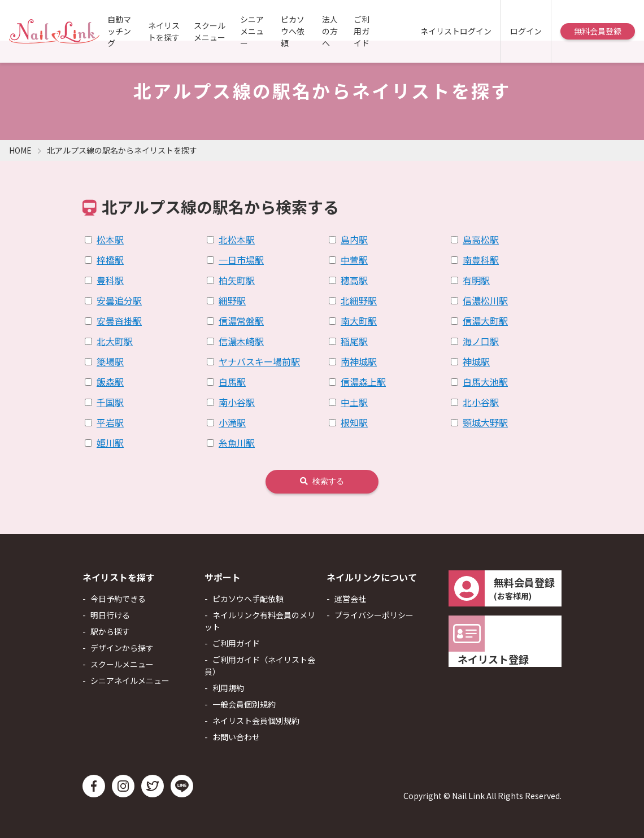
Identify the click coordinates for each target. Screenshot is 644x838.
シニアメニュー (252, 31)
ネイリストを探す (164, 31)
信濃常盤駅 (241, 321)
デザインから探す (122, 648)
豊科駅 (110, 280)
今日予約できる (118, 599)
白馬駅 (232, 382)
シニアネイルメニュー (130, 680)
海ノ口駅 (481, 341)
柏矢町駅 (237, 280)
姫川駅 (110, 443)
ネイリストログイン (456, 31)
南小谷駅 (237, 402)
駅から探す (110, 631)
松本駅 (110, 239)
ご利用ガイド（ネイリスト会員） (260, 665)
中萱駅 (354, 260)
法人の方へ (330, 31)
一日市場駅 (241, 260)
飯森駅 (110, 382)
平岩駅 (110, 422)
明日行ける (110, 615)
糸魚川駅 (237, 443)
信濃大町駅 (485, 321)
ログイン (526, 31)
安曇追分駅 (119, 300)
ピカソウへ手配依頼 (248, 599)
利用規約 (228, 688)
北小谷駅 (481, 402)
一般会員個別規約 (244, 704)
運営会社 (350, 599)
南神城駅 (359, 361)
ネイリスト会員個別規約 (256, 721)
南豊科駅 (481, 260)
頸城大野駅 (485, 422)
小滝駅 (232, 422)
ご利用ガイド (362, 31)
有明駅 (476, 280)
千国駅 (110, 402)
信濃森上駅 (363, 382)
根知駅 (354, 422)
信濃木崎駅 (241, 341)
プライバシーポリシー (374, 615)
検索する (322, 481)
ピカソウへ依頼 (293, 31)
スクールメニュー (210, 31)
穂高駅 (354, 280)
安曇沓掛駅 (119, 321)
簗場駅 (110, 361)
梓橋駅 (110, 260)
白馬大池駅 (485, 382)
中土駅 (354, 402)
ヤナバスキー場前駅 (259, 361)
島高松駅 (481, 239)
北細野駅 (359, 300)
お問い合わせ (236, 737)
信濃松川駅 (485, 300)
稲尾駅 (354, 341)
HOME (20, 150)
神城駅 (476, 361)
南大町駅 (359, 321)
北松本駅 (237, 239)
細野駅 (232, 300)
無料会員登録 (598, 31)
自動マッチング (119, 31)
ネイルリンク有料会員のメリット (260, 621)
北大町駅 (115, 341)
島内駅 (354, 239)
